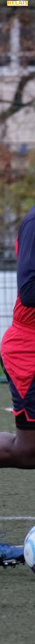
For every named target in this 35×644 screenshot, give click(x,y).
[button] (33, 3)
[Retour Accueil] (18, 3)
